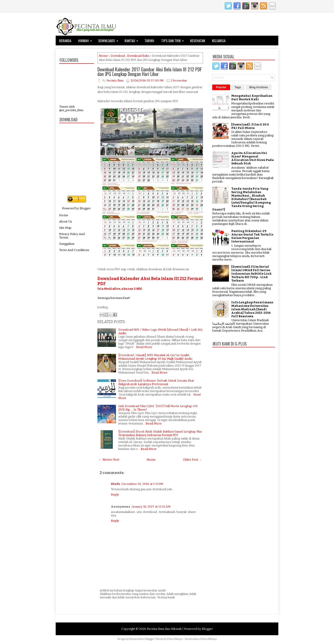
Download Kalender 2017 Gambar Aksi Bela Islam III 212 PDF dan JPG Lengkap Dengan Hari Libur (150, 72)
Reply (115, 495)
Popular (221, 87)
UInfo (115, 484)
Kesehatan (198, 41)
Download (118, 56)
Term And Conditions (74, 250)
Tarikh (149, 41)
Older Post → (192, 460)
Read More (144, 347)
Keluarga (219, 41)
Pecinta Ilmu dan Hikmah (164, 629)
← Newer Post (109, 460)
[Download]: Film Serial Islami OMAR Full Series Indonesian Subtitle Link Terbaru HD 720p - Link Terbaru (251, 274)
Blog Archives (259, 87)
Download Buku (138, 56)
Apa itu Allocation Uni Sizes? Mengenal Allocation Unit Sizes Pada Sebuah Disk (252, 158)
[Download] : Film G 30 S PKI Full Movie (250, 126)
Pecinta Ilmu (137, 639)
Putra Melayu (175, 639)
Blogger (85, 208)
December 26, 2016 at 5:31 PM (142, 484)
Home (64, 215)
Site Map (65, 228)
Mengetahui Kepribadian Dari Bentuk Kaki (252, 97)
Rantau (133, 39)
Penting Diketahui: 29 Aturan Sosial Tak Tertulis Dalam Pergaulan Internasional (252, 236)
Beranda (65, 41)
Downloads (110, 39)
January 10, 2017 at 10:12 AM (151, 507)
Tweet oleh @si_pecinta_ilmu (71, 108)
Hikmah (87, 39)
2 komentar (179, 80)
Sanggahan (67, 244)
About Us (66, 221)
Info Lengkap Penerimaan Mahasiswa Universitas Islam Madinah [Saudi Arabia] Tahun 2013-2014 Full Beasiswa (252, 309)
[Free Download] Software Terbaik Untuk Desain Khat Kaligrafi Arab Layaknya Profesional (156, 382)
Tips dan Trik (174, 39)
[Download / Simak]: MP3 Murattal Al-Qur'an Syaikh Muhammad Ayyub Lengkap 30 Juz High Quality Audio (155, 357)
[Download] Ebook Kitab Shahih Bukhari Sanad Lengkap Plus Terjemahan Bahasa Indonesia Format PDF (160, 433)
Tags (238, 87)
